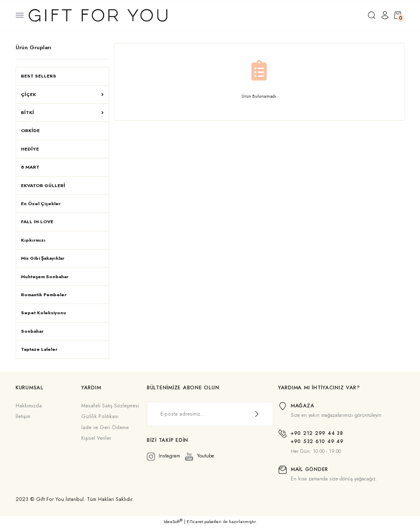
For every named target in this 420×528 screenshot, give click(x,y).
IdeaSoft (173, 522)
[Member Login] (385, 15)
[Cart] (398, 15)
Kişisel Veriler (96, 438)
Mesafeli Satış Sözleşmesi (110, 406)
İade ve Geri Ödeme (105, 427)
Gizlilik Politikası (100, 416)
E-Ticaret (195, 522)
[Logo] (98, 15)
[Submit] (257, 414)
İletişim (23, 416)
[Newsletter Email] (210, 414)
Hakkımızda (29, 406)
